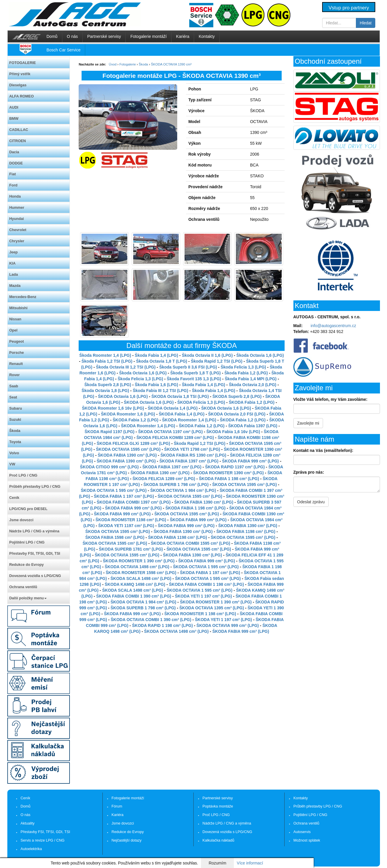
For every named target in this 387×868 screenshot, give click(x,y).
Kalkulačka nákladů (218, 840)
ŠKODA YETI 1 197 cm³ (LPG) (203, 596)
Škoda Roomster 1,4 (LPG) (105, 355)
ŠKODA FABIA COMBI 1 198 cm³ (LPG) (207, 584)
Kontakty (207, 36)
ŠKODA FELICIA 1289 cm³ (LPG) (164, 479)
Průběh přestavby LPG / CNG (35, 487)
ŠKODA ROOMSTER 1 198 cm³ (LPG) (200, 614)
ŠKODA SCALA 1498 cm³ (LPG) (141, 578)
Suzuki (15, 420)
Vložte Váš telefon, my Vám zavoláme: (331, 399)
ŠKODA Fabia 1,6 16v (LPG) (233, 432)
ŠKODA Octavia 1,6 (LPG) (123, 396)
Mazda (15, 286)
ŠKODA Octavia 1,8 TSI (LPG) (180, 396)
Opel (13, 330)
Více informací (250, 863)
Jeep (14, 252)
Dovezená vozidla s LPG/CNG (35, 576)
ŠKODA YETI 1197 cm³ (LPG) (126, 526)
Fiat (13, 174)
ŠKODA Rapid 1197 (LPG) (109, 432)
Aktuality (28, 823)
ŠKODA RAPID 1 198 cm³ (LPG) (162, 625)
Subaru (16, 408)
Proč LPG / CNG (23, 475)
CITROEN (18, 141)
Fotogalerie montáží (148, 36)
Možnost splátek (307, 840)
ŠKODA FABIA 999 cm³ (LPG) (250, 461)
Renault (16, 364)
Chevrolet (18, 230)
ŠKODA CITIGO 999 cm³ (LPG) (109, 467)
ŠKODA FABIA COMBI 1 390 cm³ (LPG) (134, 596)
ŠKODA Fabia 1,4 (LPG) (182, 414)
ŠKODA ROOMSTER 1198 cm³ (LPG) (131, 520)
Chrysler (17, 241)
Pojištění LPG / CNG (27, 542)
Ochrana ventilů (23, 587)
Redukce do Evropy (27, 565)
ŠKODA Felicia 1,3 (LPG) (201, 402)
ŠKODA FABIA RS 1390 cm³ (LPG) (194, 455)
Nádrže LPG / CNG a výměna (34, 531)
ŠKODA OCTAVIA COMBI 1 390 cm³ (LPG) (151, 620)
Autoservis (302, 832)
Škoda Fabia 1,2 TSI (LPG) (107, 361)
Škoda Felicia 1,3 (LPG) (243, 367)
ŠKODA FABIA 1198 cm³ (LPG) (246, 531)
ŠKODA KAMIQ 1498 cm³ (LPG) (135, 584)
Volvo (14, 453)
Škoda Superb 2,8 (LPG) (108, 385)
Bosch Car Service (64, 50)
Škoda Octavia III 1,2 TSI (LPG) (126, 367)
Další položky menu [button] (28, 598)
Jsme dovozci (22, 520)
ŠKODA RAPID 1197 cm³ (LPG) (235, 467)
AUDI (14, 107)
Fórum (117, 806)
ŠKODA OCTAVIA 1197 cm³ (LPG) (170, 432)
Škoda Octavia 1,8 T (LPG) (162, 361)
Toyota (15, 442)
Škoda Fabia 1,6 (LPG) (156, 385)
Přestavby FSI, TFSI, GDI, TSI (35, 554)
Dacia (14, 152)
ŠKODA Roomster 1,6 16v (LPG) (113, 408)
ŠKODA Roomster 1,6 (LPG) (128, 414)
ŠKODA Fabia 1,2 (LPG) (252, 402)
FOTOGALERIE (23, 63)
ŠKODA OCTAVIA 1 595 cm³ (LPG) (114, 490)
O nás (72, 36)
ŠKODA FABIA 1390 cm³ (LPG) (127, 455)
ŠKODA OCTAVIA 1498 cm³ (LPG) (137, 567)
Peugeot (17, 342)
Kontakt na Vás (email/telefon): (323, 450)
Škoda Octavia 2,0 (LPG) (253, 385)
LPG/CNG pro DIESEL (28, 509)
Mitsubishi (18, 308)
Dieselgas (18, 85)
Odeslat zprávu (311, 502)
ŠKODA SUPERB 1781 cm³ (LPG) (131, 549)
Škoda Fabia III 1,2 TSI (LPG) (160, 391)
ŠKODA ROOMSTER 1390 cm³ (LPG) (228, 473)
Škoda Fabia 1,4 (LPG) (156, 355)
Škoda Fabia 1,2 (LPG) (246, 373)
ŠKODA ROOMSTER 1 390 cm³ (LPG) (139, 561)
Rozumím (217, 863)
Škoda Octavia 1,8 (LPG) (105, 391)
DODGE (16, 163)
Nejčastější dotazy (126, 840)
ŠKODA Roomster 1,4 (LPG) (189, 420)
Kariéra (183, 36)
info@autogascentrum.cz (333, 326)
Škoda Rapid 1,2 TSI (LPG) (217, 361)
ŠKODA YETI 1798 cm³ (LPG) (192, 449)
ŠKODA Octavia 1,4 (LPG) (173, 408)
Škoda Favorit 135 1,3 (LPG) (194, 379)
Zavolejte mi (308, 423)
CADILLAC (19, 130)
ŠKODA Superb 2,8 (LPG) (237, 396)
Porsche (17, 353)
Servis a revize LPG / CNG (43, 840)
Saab (14, 386)
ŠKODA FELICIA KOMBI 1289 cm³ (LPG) (175, 438)
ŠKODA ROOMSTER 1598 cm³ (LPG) (141, 573)
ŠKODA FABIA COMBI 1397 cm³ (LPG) (134, 502)
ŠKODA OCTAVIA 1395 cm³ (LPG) (212, 608)
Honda (15, 196)
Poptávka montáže (218, 806)
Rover (15, 375)
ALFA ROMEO (22, 96)
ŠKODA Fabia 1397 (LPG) (253, 426)
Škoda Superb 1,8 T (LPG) (195, 373)
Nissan (15, 319)
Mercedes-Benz (23, 297)
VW (12, 464)
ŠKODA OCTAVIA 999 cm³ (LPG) (228, 625)
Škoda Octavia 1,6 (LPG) (260, 355)
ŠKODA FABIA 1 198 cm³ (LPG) (229, 479)
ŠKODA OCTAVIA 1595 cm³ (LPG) (128, 449)
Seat (13, 397)
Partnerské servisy (104, 36)
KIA (13, 263)
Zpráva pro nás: (309, 472)
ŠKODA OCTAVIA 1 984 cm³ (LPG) (183, 490)
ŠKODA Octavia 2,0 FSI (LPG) (237, 414)
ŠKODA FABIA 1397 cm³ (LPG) (189, 461)
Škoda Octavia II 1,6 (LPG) (207, 355)
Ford (13, 185)
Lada (14, 275)
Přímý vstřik (20, 74)
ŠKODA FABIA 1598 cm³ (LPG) (115, 537)
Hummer (17, 208)
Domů (52, 36)
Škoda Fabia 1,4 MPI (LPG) (251, 379)
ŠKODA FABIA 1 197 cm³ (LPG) (124, 496)
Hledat (366, 23)
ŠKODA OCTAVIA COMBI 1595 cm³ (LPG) (191, 543)
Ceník (14, 498)
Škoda (15, 431)
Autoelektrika (31, 849)
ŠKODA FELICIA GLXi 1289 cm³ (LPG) (133, 443)
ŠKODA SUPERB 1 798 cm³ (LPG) (176, 485)
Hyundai (17, 219)
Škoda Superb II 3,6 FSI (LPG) (188, 367)
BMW (14, 119)
